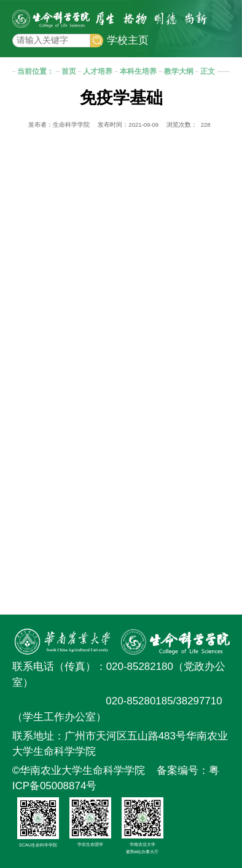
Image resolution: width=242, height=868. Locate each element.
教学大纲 (179, 71)
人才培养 (98, 71)
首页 (69, 71)
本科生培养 (138, 71)
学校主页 (128, 40)
